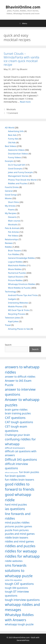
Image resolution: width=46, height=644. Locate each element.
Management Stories (18, 176)
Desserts (12, 217)
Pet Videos (13, 236)
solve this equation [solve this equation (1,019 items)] (13, 580)
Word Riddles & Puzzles (19, 288)
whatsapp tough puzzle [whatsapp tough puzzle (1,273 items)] (19, 624)
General (9, 191)
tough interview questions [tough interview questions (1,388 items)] (22, 600)
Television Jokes (13, 318)
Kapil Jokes (13, 321)
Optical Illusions (16, 277)
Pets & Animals (12, 228)
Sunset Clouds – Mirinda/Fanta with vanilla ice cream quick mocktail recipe (21, 59)
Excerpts (9, 161)
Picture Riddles (15, 280)
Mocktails (11, 109)
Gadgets (12, 299)
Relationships (11, 239)
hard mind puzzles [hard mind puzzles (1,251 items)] (16, 505)
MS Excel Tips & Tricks (19, 310)
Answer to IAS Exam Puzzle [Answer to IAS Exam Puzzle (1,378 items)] (18, 383)
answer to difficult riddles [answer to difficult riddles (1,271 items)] (20, 377)
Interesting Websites (18, 303)
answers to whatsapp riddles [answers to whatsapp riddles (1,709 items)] (22, 369)
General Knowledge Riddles (21, 258)
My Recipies (11, 213)
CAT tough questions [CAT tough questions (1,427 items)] (19, 422)
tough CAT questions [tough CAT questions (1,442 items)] (19, 584)
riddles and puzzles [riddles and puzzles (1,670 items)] (20, 546)
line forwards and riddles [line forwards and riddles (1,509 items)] (18, 516)
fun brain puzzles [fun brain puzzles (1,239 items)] (29, 472)
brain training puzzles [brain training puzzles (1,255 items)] (18, 413)
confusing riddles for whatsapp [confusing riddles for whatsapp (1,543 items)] (20, 442)
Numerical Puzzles (17, 273)
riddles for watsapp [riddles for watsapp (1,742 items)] (21, 551)
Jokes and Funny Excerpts (20, 172)
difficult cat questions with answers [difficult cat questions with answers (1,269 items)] (21, 453)
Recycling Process (17, 314)
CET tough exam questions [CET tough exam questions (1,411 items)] (16, 429)
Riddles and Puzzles (18, 183)
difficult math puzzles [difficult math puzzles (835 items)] (11, 473)
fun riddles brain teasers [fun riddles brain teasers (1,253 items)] (20, 480)
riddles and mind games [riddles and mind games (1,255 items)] (19, 541)
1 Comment (12, 113)
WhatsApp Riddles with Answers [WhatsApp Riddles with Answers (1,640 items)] (19, 617)
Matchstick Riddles (17, 265)
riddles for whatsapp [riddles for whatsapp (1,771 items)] (22, 556)
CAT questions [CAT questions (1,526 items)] (15, 418)
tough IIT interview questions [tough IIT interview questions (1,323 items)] (17, 594)
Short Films (14, 202)
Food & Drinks (12, 187)
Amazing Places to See (19, 329)
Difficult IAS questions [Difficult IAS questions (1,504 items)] (21, 459)
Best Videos (11, 146)
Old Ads (12, 142)
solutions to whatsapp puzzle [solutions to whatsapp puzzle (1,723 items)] (19, 573)
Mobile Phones (15, 306)
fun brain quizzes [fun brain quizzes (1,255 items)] (15, 476)
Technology (10, 292)
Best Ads (12, 135)
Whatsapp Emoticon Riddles (22, 284)
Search (8, 345)
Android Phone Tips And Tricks (23, 295)
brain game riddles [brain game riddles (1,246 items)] (16, 410)
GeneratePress (23, 640)
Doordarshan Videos (18, 154)
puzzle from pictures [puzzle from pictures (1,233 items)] (17, 530)
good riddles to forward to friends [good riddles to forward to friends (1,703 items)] (20, 487)
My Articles (10, 206)
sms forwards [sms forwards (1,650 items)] (16, 565)
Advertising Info (16, 131)
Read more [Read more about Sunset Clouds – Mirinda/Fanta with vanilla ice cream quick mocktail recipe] (25, 102)
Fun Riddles (14, 254)
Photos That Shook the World (22, 180)
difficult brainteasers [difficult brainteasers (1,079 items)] (15, 448)
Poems (11, 210)
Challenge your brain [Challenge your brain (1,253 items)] (17, 435)
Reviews (9, 243)
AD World (10, 128)
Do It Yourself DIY (17, 165)
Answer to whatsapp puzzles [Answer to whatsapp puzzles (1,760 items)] (22, 402)
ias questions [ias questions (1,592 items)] (15, 509)
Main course (14, 221)
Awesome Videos (16, 150)
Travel (8, 325)
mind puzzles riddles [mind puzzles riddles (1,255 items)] (17, 523)
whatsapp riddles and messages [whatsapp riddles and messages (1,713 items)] (22, 607)
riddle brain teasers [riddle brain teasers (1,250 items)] (17, 538)
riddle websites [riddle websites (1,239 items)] (14, 561)
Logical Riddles (15, 262)
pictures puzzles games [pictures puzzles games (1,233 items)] (18, 526)
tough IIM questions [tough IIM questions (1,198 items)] (16, 588)
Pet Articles (14, 232)
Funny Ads (13, 139)
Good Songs (11, 195)
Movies (8, 198)
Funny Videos (15, 157)
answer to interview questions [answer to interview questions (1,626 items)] (20, 392)
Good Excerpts (15, 168)
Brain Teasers (15, 250)
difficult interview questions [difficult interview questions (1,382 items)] (16, 466)
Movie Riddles (15, 269)
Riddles (8, 247)
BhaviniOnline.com (23, 7)
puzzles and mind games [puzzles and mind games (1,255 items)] (20, 534)
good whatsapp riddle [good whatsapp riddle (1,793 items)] (18, 497)
